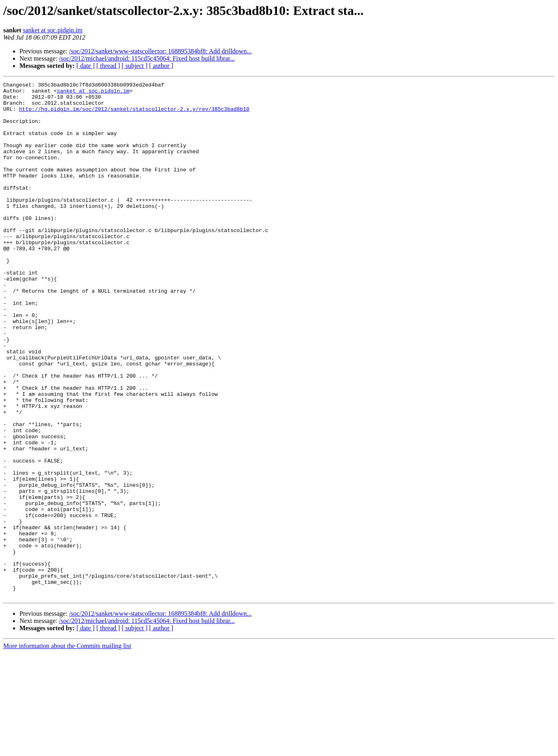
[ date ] (86, 66)
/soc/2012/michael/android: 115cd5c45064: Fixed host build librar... (147, 58)
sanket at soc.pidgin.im (53, 30)
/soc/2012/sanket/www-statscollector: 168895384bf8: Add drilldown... (161, 51)
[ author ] (161, 66)
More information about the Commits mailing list (67, 749)
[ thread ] (108, 66)
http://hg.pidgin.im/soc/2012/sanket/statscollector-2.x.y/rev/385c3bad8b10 (134, 115)
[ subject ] (135, 66)
